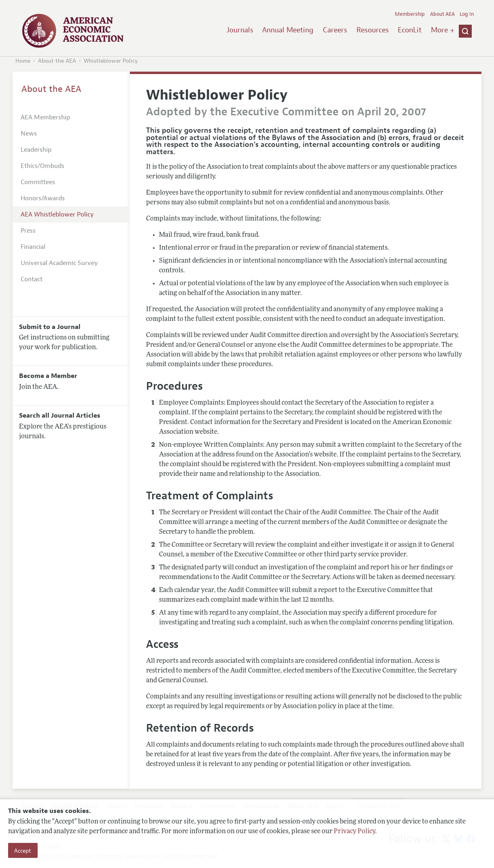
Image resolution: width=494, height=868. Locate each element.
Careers (335, 30)
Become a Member (48, 376)
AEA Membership (45, 117)
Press (28, 231)
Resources (373, 30)
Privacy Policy (354, 832)
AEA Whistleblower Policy (57, 214)
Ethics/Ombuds (42, 166)
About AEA (442, 14)
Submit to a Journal (50, 327)
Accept (23, 851)
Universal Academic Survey (59, 263)
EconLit (410, 30)
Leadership (36, 150)
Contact (32, 279)
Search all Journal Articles (60, 416)
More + (443, 30)
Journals (240, 30)
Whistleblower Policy (111, 61)
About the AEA (57, 61)
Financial (33, 247)
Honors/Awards (43, 198)
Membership (410, 14)
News (29, 134)
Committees (38, 182)
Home (23, 61)
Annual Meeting (288, 30)
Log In (467, 14)
